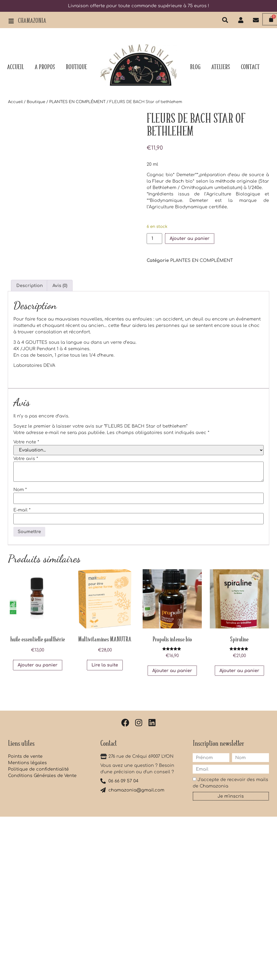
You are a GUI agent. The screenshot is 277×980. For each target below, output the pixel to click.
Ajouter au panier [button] (38, 665)
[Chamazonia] (11, 21)
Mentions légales (27, 763)
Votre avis (26, 459)
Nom (20, 490)
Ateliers (221, 67)
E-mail (22, 510)
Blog (195, 67)
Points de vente (25, 756)
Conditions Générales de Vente (42, 776)
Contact (250, 67)
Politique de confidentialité (38, 769)
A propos (45, 67)
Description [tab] (30, 286)
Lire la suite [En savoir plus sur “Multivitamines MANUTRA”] (105, 665)
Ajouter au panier (190, 239)
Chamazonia (32, 21)
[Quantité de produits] (154, 239)
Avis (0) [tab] (60, 286)
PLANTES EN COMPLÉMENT (77, 102)
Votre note (26, 442)
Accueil (15, 67)
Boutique (76, 67)
